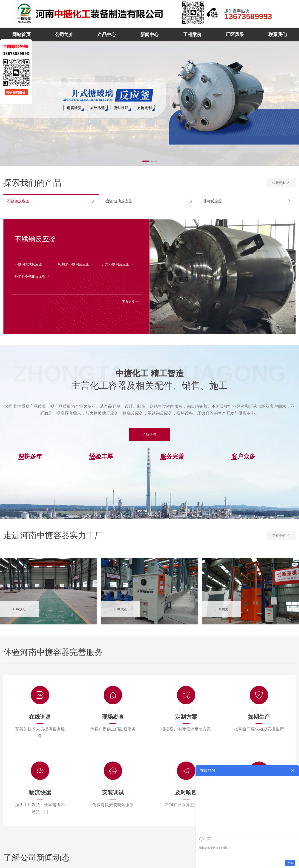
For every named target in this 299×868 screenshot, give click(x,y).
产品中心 (107, 34)
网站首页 (21, 34)
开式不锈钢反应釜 (119, 264)
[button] (146, 161)
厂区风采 (235, 34)
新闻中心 (149, 34)
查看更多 (282, 181)
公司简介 (64, 34)
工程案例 (192, 34)
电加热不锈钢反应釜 (75, 266)
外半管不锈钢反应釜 (31, 278)
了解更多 (149, 434)
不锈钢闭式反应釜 (32, 264)
